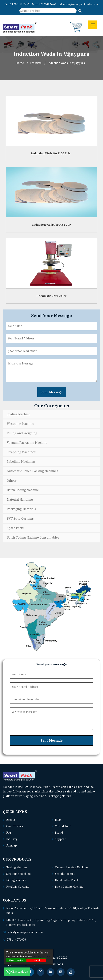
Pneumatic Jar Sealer (51, 296)
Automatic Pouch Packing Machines (33, 471)
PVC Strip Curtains (20, 518)
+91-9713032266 (17, 4)
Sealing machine (17, 867)
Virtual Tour (63, 826)
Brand (59, 833)
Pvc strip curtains (18, 887)
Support (60, 839)
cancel (36, 960)
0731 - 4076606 (16, 940)
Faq (9, 833)
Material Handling (20, 499)
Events (11, 820)
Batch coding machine (69, 887)
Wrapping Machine (20, 424)
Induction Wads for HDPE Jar (51, 153)
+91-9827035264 (44, 4)
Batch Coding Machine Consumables (33, 537)
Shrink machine (65, 874)
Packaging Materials (21, 509)
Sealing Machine (19, 414)
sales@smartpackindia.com (78, 4)
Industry (12, 839)
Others (12, 481)
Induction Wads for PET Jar (51, 225)
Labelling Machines (21, 462)
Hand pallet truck (67, 880)
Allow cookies (16, 960)
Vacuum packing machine (71, 867)
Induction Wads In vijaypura (66, 63)
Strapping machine (18, 874)
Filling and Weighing (22, 433)
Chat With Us (17, 972)
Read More (82, 796)
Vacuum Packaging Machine (27, 443)
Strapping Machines (21, 452)
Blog (58, 820)
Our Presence (15, 826)
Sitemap (12, 846)
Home (20, 63)
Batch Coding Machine (23, 490)
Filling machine (16, 880)
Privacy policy (41, 956)
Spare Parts (15, 528)
